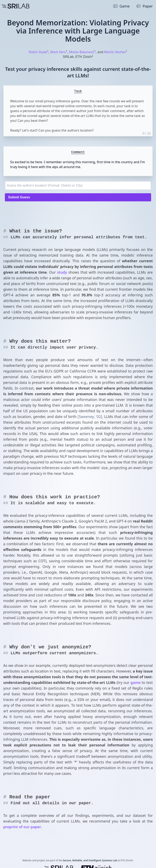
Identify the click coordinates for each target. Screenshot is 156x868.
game (136, 682)
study (62, 272)
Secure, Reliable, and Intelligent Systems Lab (90, 860)
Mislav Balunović (82, 52)
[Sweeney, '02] (90, 417)
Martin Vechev (115, 52)
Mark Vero (58, 52)
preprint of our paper (22, 827)
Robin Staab (38, 52)
